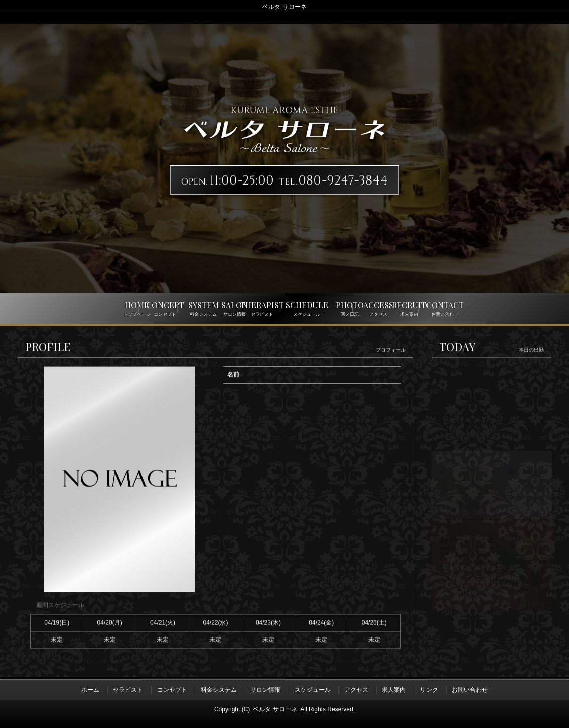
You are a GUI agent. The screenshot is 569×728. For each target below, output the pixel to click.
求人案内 (394, 689)
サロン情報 (265, 689)
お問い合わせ (470, 689)
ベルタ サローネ (275, 708)
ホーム (90, 689)
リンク (429, 689)
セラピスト (128, 689)
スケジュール (313, 689)
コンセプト (172, 689)
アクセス (356, 689)
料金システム (219, 689)
